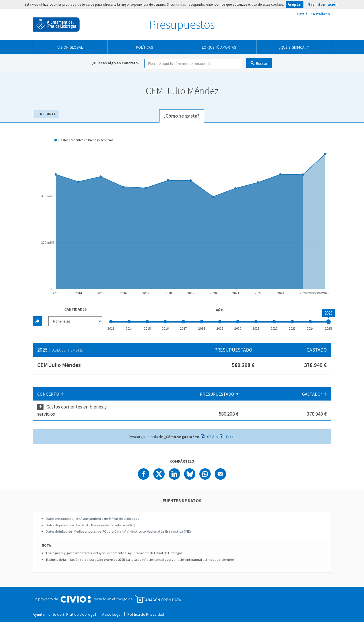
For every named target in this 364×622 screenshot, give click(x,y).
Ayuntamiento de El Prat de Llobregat (56, 24)
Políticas (145, 47)
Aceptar (295, 4)
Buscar (262, 63)
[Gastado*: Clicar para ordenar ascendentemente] (310, 394)
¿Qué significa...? (294, 47)
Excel (230, 430)
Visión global (70, 47)
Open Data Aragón (158, 592)
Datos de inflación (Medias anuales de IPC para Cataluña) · (118, 524)
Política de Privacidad (146, 607)
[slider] (328, 322)
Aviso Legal (112, 607)
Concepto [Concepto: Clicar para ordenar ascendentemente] (48, 394)
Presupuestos (182, 24)
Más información (322, 4)
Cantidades (76, 309)
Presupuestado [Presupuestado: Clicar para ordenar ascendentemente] (262, 394)
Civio (76, 592)
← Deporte (46, 114)
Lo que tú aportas (219, 47)
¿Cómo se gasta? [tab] (182, 116)
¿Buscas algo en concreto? (116, 63)
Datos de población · (91, 518)
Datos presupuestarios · (92, 511)
